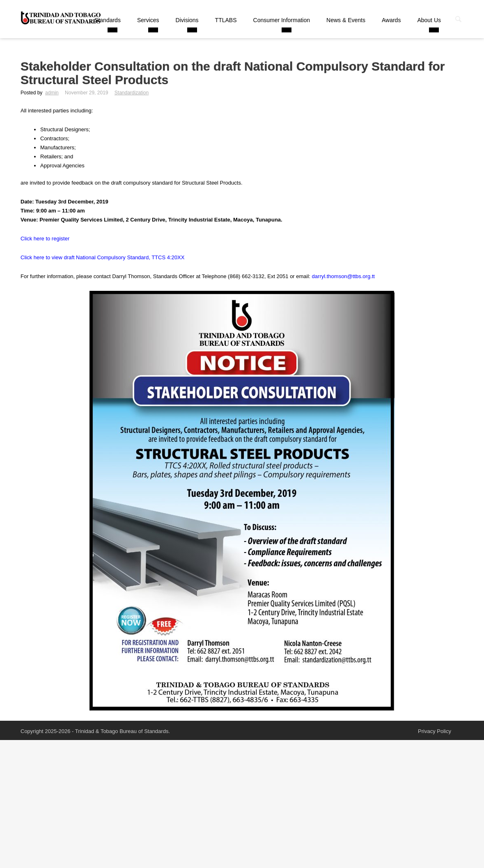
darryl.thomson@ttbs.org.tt (343, 276)
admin (52, 93)
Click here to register (45, 239)
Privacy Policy (435, 731)
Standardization (132, 93)
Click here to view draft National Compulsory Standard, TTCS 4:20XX (102, 257)
